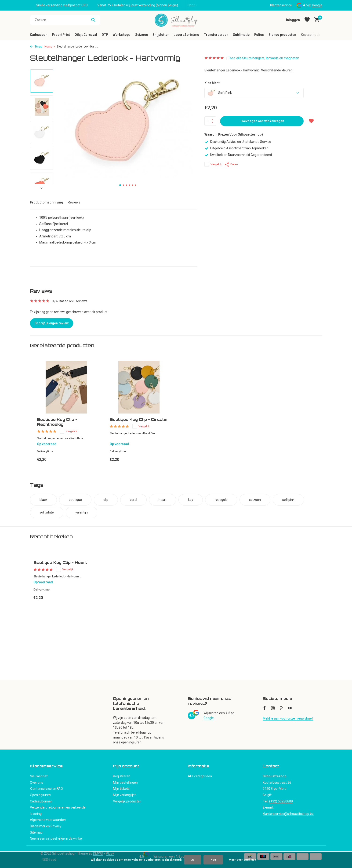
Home (50, 47)
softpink (288, 500)
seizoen (255, 500)
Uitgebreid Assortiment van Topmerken (236, 148)
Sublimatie (241, 35)
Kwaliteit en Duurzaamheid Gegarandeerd (238, 155)
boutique (75, 500)
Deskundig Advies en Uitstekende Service (238, 142)
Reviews (74, 202)
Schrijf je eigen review (52, 323)
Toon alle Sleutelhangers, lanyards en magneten (264, 58)
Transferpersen (216, 35)
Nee (213, 860)
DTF (105, 35)
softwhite (47, 512)
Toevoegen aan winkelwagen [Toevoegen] (262, 121)
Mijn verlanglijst (124, 795)
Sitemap (36, 832)
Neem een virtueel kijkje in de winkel (56, 838)
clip (106, 500)
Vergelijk (213, 164)
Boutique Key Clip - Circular (139, 419)
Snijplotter (161, 35)
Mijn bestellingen (125, 783)
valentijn (82, 512)
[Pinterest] (281, 709)
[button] (120, 185)
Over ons (36, 783)
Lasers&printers (186, 35)
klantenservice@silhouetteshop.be (288, 814)
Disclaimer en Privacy (46, 826)
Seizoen (142, 35)
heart (163, 500)
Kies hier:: (212, 83)
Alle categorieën (200, 776)
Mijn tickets (121, 789)
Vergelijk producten (127, 801)
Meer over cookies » (243, 860)
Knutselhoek (310, 35)
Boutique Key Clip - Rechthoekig (57, 422)
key (191, 500)
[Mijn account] (293, 20)
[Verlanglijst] (307, 20)
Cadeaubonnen (41, 801)
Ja (193, 860)
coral (133, 500)
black (43, 500)
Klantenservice (281, 5)
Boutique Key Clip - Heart (60, 562)
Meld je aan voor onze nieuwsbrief (288, 718)
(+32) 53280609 (281, 801)
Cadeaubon (39, 35)
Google (317, 5)
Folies (259, 35)
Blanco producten (282, 35)
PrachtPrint (61, 35)
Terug (36, 47)
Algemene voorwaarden (48, 820)
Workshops (122, 35)
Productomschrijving (47, 202)
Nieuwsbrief (39, 776)
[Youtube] (290, 709)
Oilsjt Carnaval (86, 35)
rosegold (221, 500)
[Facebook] (265, 709)
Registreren (122, 776)
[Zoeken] (65, 20)
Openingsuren (40, 795)
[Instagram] (273, 709)
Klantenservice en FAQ (46, 789)
